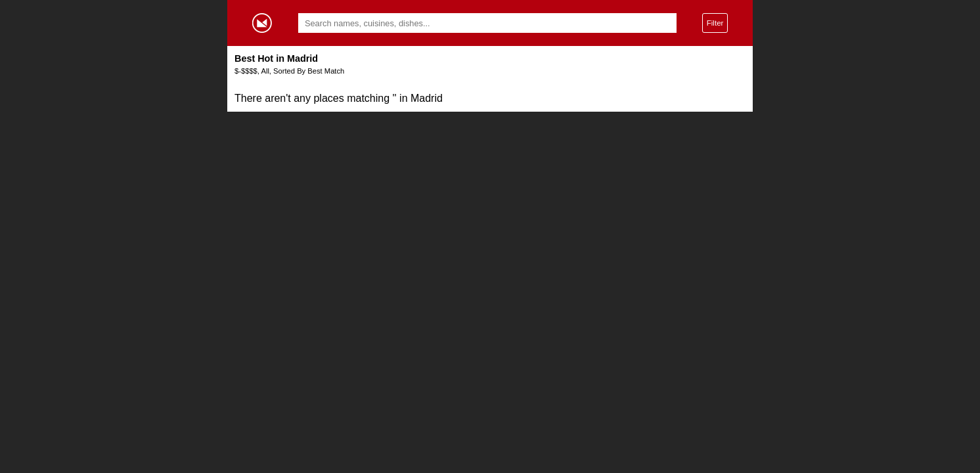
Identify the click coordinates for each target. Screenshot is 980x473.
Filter (715, 23)
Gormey (262, 23)
